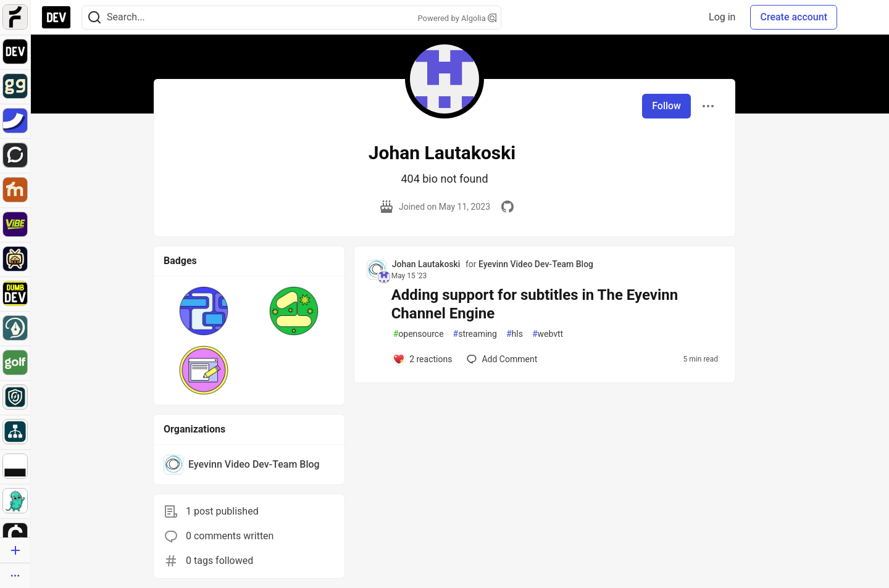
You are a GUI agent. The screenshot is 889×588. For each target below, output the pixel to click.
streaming (475, 334)
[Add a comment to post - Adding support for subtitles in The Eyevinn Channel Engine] (423, 359)
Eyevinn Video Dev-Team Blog (536, 264)
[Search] (94, 18)
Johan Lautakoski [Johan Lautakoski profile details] (426, 264)
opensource (419, 334)
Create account (794, 17)
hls (515, 334)
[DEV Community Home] (56, 17)
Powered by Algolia (457, 18)
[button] (204, 311)
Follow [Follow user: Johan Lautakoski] (666, 106)
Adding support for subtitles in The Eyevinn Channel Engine (535, 304)
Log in (722, 17)
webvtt (548, 334)
